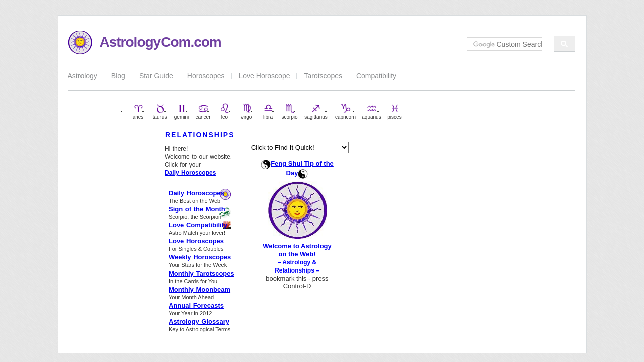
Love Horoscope (265, 76)
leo (225, 111)
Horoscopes (206, 76)
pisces (394, 111)
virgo (247, 111)
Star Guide (156, 76)
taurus (160, 111)
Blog (118, 76)
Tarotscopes (323, 76)
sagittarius (316, 111)
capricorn (345, 111)
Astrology (83, 76)
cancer (203, 111)
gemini (181, 111)
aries (138, 111)
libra (268, 111)
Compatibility (376, 76)
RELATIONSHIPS (200, 135)
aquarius (371, 111)
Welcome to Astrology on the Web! (297, 250)
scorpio (289, 111)
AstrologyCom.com (160, 42)
